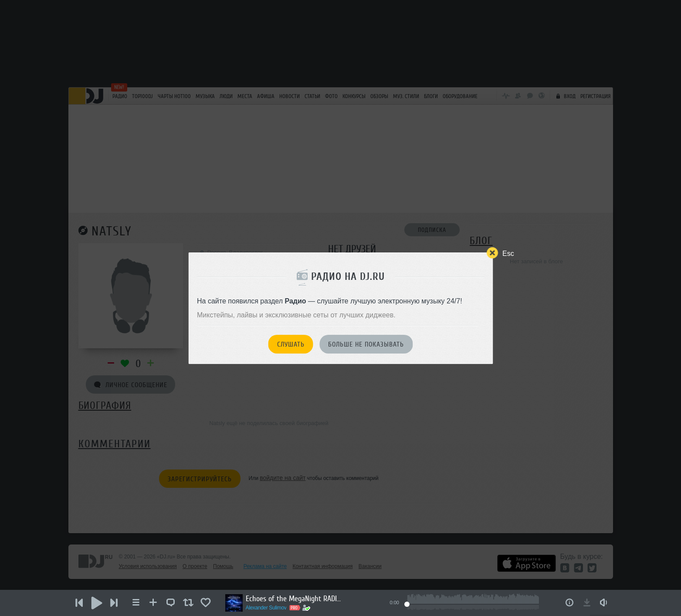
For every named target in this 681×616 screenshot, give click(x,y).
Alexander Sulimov (266, 608)
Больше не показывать (366, 344)
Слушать (291, 344)
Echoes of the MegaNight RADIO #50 (294, 599)
